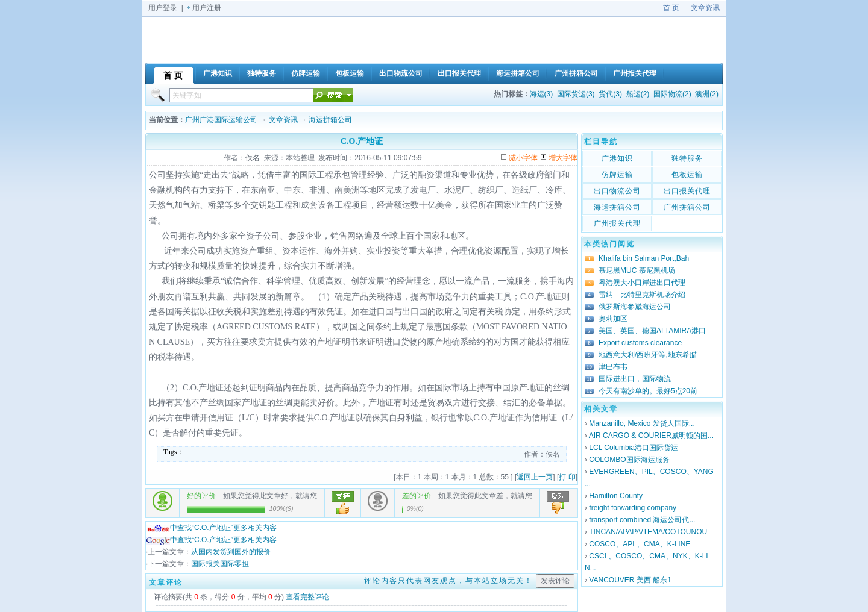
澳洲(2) (707, 94)
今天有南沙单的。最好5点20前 (648, 391)
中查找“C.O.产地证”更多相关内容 (211, 528)
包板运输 (687, 175)
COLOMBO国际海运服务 (629, 460)
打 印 (567, 477)
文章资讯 (705, 8)
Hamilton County (616, 496)
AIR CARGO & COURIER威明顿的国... (651, 436)
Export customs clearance (640, 343)
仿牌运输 (617, 175)
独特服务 (687, 158)
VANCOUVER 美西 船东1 (630, 580)
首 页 (671, 8)
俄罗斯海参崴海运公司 (635, 307)
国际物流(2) (672, 94)
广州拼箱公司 (687, 207)
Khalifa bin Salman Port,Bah (644, 258)
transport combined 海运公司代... (642, 520)
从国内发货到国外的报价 (231, 552)
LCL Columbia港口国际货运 (634, 448)
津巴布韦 (613, 367)
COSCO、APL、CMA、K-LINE (640, 544)
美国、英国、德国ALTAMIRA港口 (652, 331)
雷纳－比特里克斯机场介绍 (642, 295)
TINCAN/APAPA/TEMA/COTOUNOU (648, 532)
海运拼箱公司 (330, 120)
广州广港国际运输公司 (221, 120)
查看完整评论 (307, 597)
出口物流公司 (617, 191)
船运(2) (638, 94)
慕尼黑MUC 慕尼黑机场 (637, 270)
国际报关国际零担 (220, 564)
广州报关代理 (617, 223)
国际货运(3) (576, 94)
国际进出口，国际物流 (635, 379)
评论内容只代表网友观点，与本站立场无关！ (448, 581)
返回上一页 (535, 477)
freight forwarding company (633, 508)
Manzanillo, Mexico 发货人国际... (642, 423)
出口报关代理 (687, 191)
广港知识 (617, 158)
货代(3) (610, 94)
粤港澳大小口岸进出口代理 (642, 283)
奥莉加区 (613, 319)
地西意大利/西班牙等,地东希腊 (648, 355)
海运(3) (542, 94)
